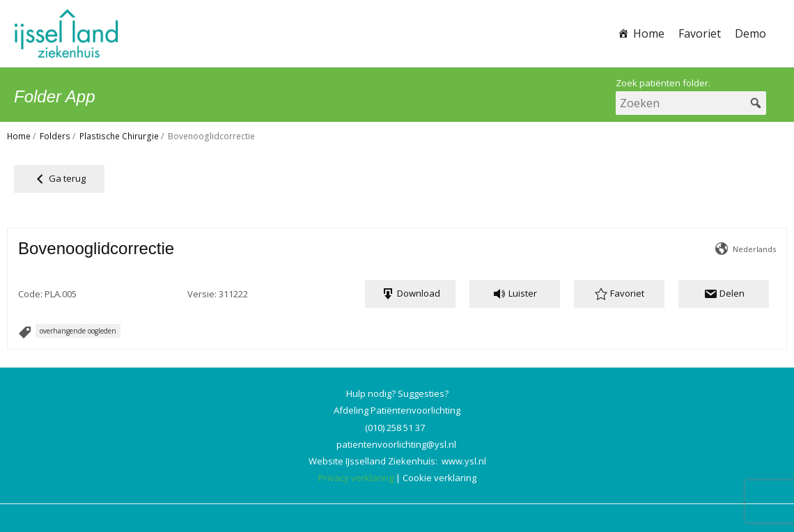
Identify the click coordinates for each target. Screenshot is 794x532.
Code (29, 294)
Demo (750, 33)
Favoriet (700, 33)
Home (649, 33)
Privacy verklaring (356, 478)
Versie (201, 294)
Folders (55, 136)
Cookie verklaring (439, 478)
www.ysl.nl (464, 461)
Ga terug (59, 179)
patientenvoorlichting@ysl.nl (396, 444)
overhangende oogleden (78, 331)
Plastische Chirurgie (119, 136)
